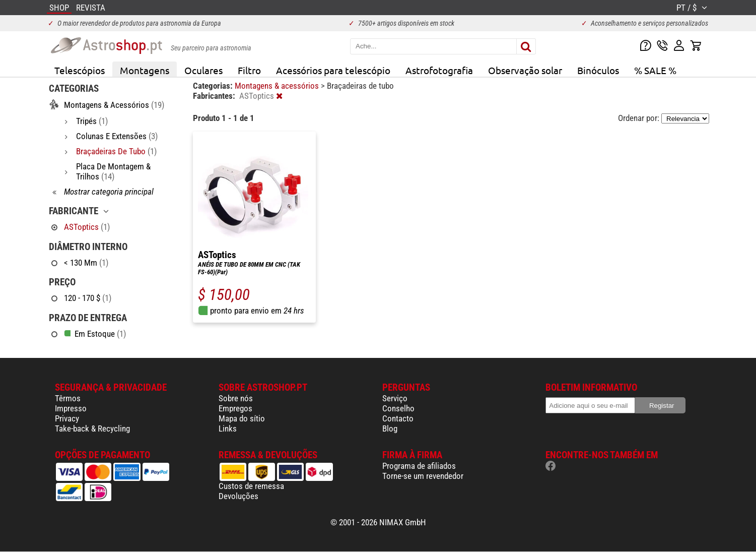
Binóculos (598, 70)
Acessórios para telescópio (333, 70)
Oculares (203, 70)
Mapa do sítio (242, 418)
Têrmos (68, 398)
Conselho (398, 408)
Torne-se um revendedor (423, 476)
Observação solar (525, 70)
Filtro (249, 70)
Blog (390, 428)
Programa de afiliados (419, 466)
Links (228, 428)
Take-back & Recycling (92, 428)
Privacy (67, 418)
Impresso (71, 408)
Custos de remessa (251, 486)
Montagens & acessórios (278, 86)
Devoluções (238, 496)
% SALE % (655, 70)
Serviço (395, 398)
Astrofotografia (439, 70)
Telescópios (80, 70)
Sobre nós (236, 398)
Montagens (145, 70)
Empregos (235, 408)
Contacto (398, 418)
